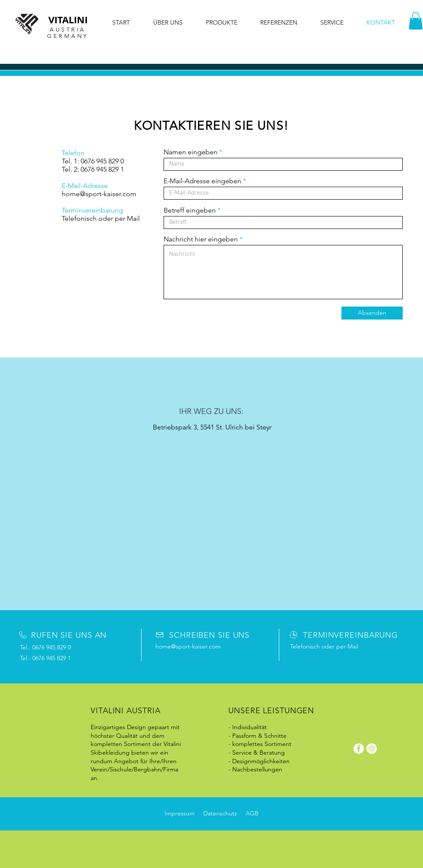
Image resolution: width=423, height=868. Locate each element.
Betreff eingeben (190, 210)
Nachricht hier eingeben (201, 239)
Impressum (180, 813)
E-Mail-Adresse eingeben (202, 181)
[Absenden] (372, 313)
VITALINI (68, 20)
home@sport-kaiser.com (99, 194)
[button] (416, 21)
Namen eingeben (191, 152)
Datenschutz (220, 813)
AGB (252, 813)
